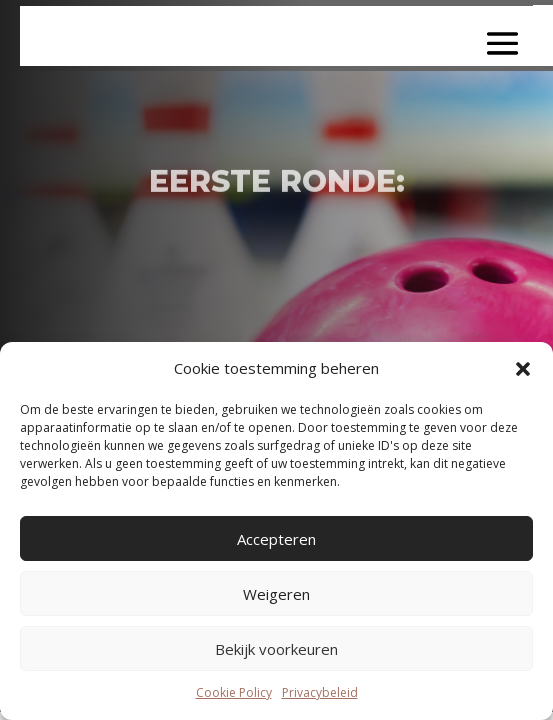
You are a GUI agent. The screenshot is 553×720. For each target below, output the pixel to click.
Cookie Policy (234, 692)
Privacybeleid (320, 692)
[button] (523, 369)
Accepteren (276, 539)
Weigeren (276, 594)
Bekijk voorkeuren (276, 649)
